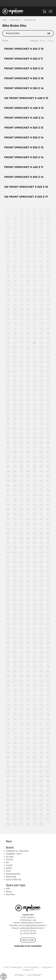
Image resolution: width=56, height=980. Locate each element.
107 (21, 281)
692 (48, 676)
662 (35, 657)
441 (8, 510)
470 (15, 529)
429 (21, 500)
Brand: (10, 848)
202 (48, 343)
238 (8, 371)
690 (35, 676)
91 (8, 271)
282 (21, 400)
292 (41, 405)
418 (41, 491)
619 (28, 629)
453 (41, 514)
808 (28, 757)
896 (8, 819)
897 (15, 819)
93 (21, 271)
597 (21, 614)
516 (41, 557)
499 (21, 548)
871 (28, 800)
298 (35, 410)
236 (41, 367)
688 (21, 676)
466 (35, 524)
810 (41, 757)
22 (15, 224)
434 (8, 505)
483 (8, 538)
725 (35, 700)
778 (15, 738)
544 (41, 576)
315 (8, 424)
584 (28, 605)
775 (41, 734)
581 (8, 605)
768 (41, 729)
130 (35, 295)
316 (15, 424)
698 (41, 681)
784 (8, 743)
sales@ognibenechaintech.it (32, 923)
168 (8, 324)
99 (15, 276)
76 (48, 257)
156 (21, 314)
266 (8, 391)
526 (15, 567)
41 (48, 233)
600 (41, 614)
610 (15, 624)
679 (8, 672)
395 (28, 476)
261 (21, 386)
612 (28, 624)
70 (8, 257)
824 (41, 767)
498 (15, 548)
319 (35, 424)
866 (41, 796)
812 (8, 762)
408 (21, 486)
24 (28, 224)
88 (35, 267)
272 (48, 391)
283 (28, 400)
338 (21, 438)
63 (8, 252)
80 (28, 262)
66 (28, 252)
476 (8, 533)
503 (48, 548)
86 (21, 267)
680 (15, 672)
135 (21, 300)
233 (21, 367)
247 (21, 376)
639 (21, 643)
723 (21, 700)
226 (21, 362)
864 (28, 796)
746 (35, 715)
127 (15, 295)
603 (15, 619)
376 (41, 462)
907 (35, 824)
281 (15, 400)
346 (28, 443)
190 (15, 338)
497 (8, 548)
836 (28, 776)
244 (48, 371)
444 (28, 510)
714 (8, 695)
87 (28, 267)
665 (8, 662)
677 (41, 667)
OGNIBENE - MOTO (14, 854)
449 (15, 514)
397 (41, 476)
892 (28, 815)
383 (41, 467)
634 (35, 638)
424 (35, 495)
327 (41, 429)
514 (28, 557)
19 (41, 219)
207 (35, 348)
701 (15, 686)
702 (21, 686)
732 (35, 705)
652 (15, 653)
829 (28, 772)
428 (15, 500)
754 (41, 719)
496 (48, 543)
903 (8, 824)
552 (48, 581)
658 (8, 657)
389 (35, 472)
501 (35, 548)
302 (15, 414)
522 (35, 562)
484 (15, 538)
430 (28, 500)
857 (28, 791)
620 (35, 629)
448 (8, 514)
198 (21, 343)
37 (21, 233)
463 (15, 524)
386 (15, 472)
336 (8, 438)
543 (35, 576)
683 (35, 672)
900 (35, 819)
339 (28, 438)
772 (21, 734)
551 (41, 581)
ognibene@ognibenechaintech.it (32, 928)
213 (28, 352)
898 (21, 819)
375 (35, 462)
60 (35, 248)
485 (21, 538)
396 (35, 476)
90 (48, 267)
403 (35, 481)
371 (8, 462)
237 (48, 367)
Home (5, 20)
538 (48, 572)
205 (21, 348)
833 (8, 776)
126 (8, 295)
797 (48, 748)
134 (15, 300)
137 (35, 300)
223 (48, 357)
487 (35, 538)
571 (35, 595)
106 (15, 281)
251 (48, 376)
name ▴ (51, 41)
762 (48, 724)
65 (21, 252)
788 (35, 743)
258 (48, 381)
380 (21, 467)
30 (21, 229)
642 (41, 643)
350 (8, 448)
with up (20, 975)
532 (8, 572)
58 (21, 248)
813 (15, 762)
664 (48, 657)
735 (8, 710)
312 (35, 419)
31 (28, 229)
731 (28, 705)
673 (15, 667)
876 (15, 805)
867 (48, 796)
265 (48, 386)
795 (35, 748)
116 (35, 286)
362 (41, 452)
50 (15, 243)
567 (8, 595)
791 (8, 748)
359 (21, 452)
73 (28, 257)
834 (15, 776)
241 (28, 371)
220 (28, 357)
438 (35, 505)
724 (28, 700)
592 (35, 610)
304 (28, 414)
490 (8, 543)
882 (8, 810)
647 (28, 648)
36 (15, 233)
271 (41, 391)
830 (35, 772)
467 (41, 524)
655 (35, 653)
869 (15, 800)
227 (28, 362)
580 (48, 600)
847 (8, 786)
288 (15, 405)
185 (28, 333)
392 (8, 476)
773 (28, 734)
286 (48, 400)
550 (35, 581)
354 (35, 448)
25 (35, 224)
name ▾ (42, 41)
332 (28, 433)
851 (35, 786)
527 (21, 567)
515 (35, 557)
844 (35, 781)
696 (28, 681)
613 (35, 624)
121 (21, 290)
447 (48, 510)
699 (48, 681)
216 (48, 352)
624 (15, 634)
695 (21, 681)
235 (35, 367)
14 (8, 219)
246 (15, 376)
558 (41, 586)
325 (28, 429)
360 (28, 452)
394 (21, 476)
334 (41, 433)
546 (8, 581)
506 (21, 553)
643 (48, 643)
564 (35, 591)
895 (48, 815)
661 (28, 657)
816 (35, 762)
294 (8, 410)
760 (35, 724)
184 (21, 333)
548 (21, 581)
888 (48, 810)
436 (21, 505)
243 (41, 371)
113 (15, 286)
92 (15, 271)
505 (15, 553)
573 (48, 595)
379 (15, 467)
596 (15, 614)
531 (48, 567)
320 (41, 424)
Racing (9, 892)
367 (28, 457)
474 (41, 529)
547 (15, 581)
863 (21, 796)
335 (48, 433)
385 (8, 472)
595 (8, 614)
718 (35, 695)
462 (8, 524)
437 (28, 505)
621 (41, 629)
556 (28, 586)
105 (8, 281)
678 (48, 667)
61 (41, 248)
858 (35, 791)
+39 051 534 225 (29, 931)
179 (35, 329)
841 (15, 781)
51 (21, 243)
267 (15, 391)
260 (15, 386)
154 (8, 314)
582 (15, 605)
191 (21, 338)
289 (21, 405)
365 (15, 457)
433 (48, 500)
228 (35, 362)
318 (28, 424)
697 (35, 681)
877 (21, 805)
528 (28, 567)
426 (48, 495)
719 (41, 695)
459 (35, 519)
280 (8, 400)
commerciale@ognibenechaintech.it (32, 925)
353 (28, 448)
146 (48, 305)
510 (48, 553)
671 (48, 662)
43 (15, 238)
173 (41, 324)
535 (28, 572)
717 (28, 695)
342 (48, 438)
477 (15, 533)
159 (41, 314)
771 (15, 734)
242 (35, 371)
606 (35, 619)
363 (48, 452)
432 (41, 500)
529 (35, 567)
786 (21, 743)
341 (41, 438)
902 (48, 819)
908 (41, 824)
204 (15, 348)
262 (28, 386)
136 (28, 300)
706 (48, 686)
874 (48, 800)
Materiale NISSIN (13, 874)
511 (8, 557)
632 (21, 638)
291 (35, 405)
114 (21, 286)
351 (15, 448)
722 (15, 700)
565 (41, 591)
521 (28, 562)
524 (48, 562)
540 (15, 576)
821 (21, 767)
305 (35, 414)
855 (15, 791)
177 (21, 329)
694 (15, 681)
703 (28, 686)
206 (28, 348)
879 (35, 805)
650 (48, 648)
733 (41, 705)
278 (41, 395)
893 (35, 815)
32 (35, 229)
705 (41, 686)
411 (41, 486)
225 (15, 362)
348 (41, 443)
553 (8, 586)
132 (48, 295)
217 (8, 357)
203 (8, 348)
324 (21, 429)
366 (21, 457)
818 (48, 762)
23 (21, 224)
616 (8, 629)
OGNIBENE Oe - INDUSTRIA (17, 851)
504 (8, 553)
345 (21, 443)
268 (21, 391)
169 (15, 324)
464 (21, 524)
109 (35, 281)
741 (48, 710)
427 (8, 500)
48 (48, 238)
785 (15, 743)
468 (48, 524)
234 (28, 367)
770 (8, 734)
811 (48, 757)
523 (41, 562)
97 (48, 271)
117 (41, 286)
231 (8, 367)
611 (21, 624)
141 (15, 305)
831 (41, 772)
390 (41, 472)
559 (48, 586)
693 (8, 681)
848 (15, 786)
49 (8, 243)
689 (28, 676)
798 (8, 753)
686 (8, 676)
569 (21, 595)
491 (15, 543)
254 (21, 381)
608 (48, 619)
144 (35, 305)
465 (28, 524)
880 (41, 805)
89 (41, 267)
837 (35, 776)
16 (21, 219)
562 (21, 591)
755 (48, 719)
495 (41, 543)
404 (41, 481)
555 (21, 586)
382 (35, 467)
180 (41, 329)
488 (41, 538)
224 (8, 362)
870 (21, 800)
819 (8, 767)
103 (41, 276)
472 (28, 529)
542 (28, 576)
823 (35, 767)
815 (28, 762)
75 (41, 257)
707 (8, 691)
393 (15, 476)
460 (41, 519)
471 (21, 529)
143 (28, 305)
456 (15, 519)
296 (21, 410)
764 (15, 729)
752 (28, 719)
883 (15, 810)
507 (28, 553)
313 (41, 419)
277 (35, 395)
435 (15, 505)
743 (15, 715)
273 (8, 395)
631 (15, 638)
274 (15, 395)
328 (48, 429)
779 (21, 738)
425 (41, 495)
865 (35, 796)
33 (41, 229)
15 (15, 219)
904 (15, 824)
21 (8, 224)
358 (15, 452)
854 (8, 791)
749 (8, 719)
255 (28, 381)
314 (48, 419)
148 (15, 310)
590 (21, 610)
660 (21, 657)
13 (48, 214)
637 (8, 643)
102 (35, 276)
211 (15, 352)
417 (35, 491)
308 (8, 419)
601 (48, 614)
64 (15, 252)
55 (48, 243)
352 (21, 448)
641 (35, 643)
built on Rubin (35, 975)
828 (21, 772)
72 (21, 257)
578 (35, 600)
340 (35, 438)
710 (28, 691)
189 (8, 338)
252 (8, 381)
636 (48, 638)
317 (21, 424)
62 (48, 248)
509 (41, 553)
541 (21, 576)
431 (35, 500)
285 (41, 400)
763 (8, 729)
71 (15, 257)
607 (41, 619)
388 (28, 472)
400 (15, 481)
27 (48, 224)
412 (48, 486)
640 (28, 643)
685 (48, 672)
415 (21, 491)
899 (28, 819)
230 (48, 362)
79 (21, 262)
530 (41, 567)
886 (35, 810)
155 (15, 314)
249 (35, 376)
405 (48, 481)
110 (41, 281)
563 (28, 591)
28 (8, 229)
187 (41, 333)
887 (41, 810)
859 (41, 791)
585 (35, 605)
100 (21, 276)
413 (8, 491)
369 (41, 457)
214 (35, 352)
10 (28, 214)
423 (28, 495)
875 (8, 805)
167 (48, 319)
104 (48, 276)
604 (21, 619)
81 (35, 262)
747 (41, 715)
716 (21, 695)
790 (48, 743)
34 (48, 229)
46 (35, 238)
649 (41, 648)
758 (21, 724)
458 (28, 519)
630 (8, 638)
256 (35, 381)
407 (15, 486)
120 (15, 290)
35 (8, 233)
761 (41, 724)
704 (35, 686)
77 (8, 262)
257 (41, 381)
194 (41, 338)
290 (28, 405)
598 (28, 614)
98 (8, 276)
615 (48, 624)
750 (15, 719)
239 (15, 371)
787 (28, 743)
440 (48, 505)
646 (21, 648)
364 (8, 457)
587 (48, 605)
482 (48, 533)
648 (35, 648)
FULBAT (9, 865)
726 (41, 700)
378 (8, 467)
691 (41, 676)
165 (35, 319)
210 (8, 352)
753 (35, 719)
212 (21, 352)
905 (21, 824)
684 (41, 672)
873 (41, 800)
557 (35, 586)
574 (8, 600)
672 (8, 667)
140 (8, 305)
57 (15, 248)
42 (8, 238)
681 (21, 672)
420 (8, 495)
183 (15, 333)
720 (48, 695)
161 (8, 319)
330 (15, 433)
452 (35, 514)
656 (41, 653)
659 (15, 657)
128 (21, 295)
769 (48, 729)
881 (48, 805)
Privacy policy (47, 967)
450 (21, 514)
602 (8, 619)
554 (15, 586)
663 (41, 657)
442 (15, 510)
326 (35, 429)
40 (41, 233)
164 (28, 319)
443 (21, 510)
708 (15, 691)
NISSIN (9, 868)
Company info (28, 970)
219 (21, 357)
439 (41, 505)
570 (28, 595)
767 (35, 729)
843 (28, 781)
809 (35, 757)
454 (48, 514)
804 (48, 753)
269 (28, 391)
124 (41, 290)
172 (35, 324)
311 (28, 419)
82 (41, 262)
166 (41, 319)
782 (41, 738)
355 (41, 448)
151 (35, 310)
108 (28, 281)
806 (15, 757)
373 (21, 462)
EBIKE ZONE (11, 877)
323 (15, 429)
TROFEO (9, 860)
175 (8, 329)
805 (8, 757)
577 (28, 600)
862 (15, 796)
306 (41, 414)
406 (8, 486)
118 (48, 286)
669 (35, 662)
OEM (8, 889)
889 (8, 815)
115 (28, 286)
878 (28, 805)
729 (15, 705)
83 (48, 262)
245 (8, 376)
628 (41, 634)
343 (8, 443)
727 (48, 700)
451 (28, 514)
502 (41, 548)
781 (35, 738)
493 (28, 543)
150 (28, 310)
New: (9, 841)
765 (21, 729)
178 (28, 329)
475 (48, 529)
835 (21, 776)
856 (21, 791)
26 (41, 224)
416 (28, 491)
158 (35, 314)
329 (8, 433)
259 (8, 386)
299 (41, 410)
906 (28, 824)
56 (8, 248)
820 (15, 767)
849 (21, 786)
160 (48, 314)
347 (35, 443)
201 (41, 343)
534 (21, 572)
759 (28, 724)
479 (28, 533)
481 (41, 533)
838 (41, 776)
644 (8, 648)
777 (8, 738)
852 (41, 786)
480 (35, 533)
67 (35, 252)
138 (41, 300)
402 (28, 481)
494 (35, 543)
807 (21, 757)
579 (41, 600)
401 (21, 481)
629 (48, 634)
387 (21, 472)
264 (41, 386)
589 (15, 610)
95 (35, 271)
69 (48, 252)
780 (28, 738)
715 (15, 695)
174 (48, 324)
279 (48, 395)
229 (41, 362)
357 (8, 452)
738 (28, 710)
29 (15, 229)
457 (21, 519)
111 (48, 281)
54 (41, 243)
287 (8, 405)
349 (48, 443)
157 (28, 314)
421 (15, 495)
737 (21, 710)
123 (35, 290)
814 (21, 762)
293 (48, 405)
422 (21, 495)
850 (28, 786)
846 (48, 781)
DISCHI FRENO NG (14, 880)
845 (41, 781)
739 (35, 710)
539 (8, 576)
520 (21, 562)
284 (35, 400)
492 (21, 543)
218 (15, 357)
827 (15, 772)
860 (48, 791)
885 (28, 810)
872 (35, 800)
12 (41, 214)
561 (15, 591)
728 (8, 705)
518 (8, 562)
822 (28, 767)
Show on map (28, 940)
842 (21, 781)
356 (48, 448)
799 (15, 753)
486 (28, 538)
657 (48, 653)
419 (48, 491)
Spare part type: (16, 885)
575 (15, 600)
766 (28, 729)
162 (15, 319)
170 (21, 324)
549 (28, 581)
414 (15, 491)
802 (35, 753)
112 (8, 286)
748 (48, 715)
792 (15, 748)
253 (15, 381)
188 (48, 333)
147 (8, 310)
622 (48, 629)
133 (8, 300)
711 (35, 691)
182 (8, 333)
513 (21, 557)
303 (21, 414)
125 (48, 290)
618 (21, 629)
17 (28, 219)
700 (8, 686)
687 (15, 676)
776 (48, 734)
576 (21, 600)
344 (15, 443)
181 (48, 329)
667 (21, 662)
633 (28, 638)
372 (15, 462)
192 (28, 338)
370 (48, 457)
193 (35, 338)
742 (8, 715)
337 (15, 438)
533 (15, 572)
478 (21, 533)
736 (15, 710)
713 (48, 691)
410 (35, 486)
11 (35, 214)
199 (28, 343)
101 (28, 276)
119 (8, 290)
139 (48, 300)
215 (41, 352)
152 (41, 310)
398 (48, 476)
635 (41, 638)
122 (28, 290)
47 (41, 238)
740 (41, 710)
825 (48, 767)
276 (28, 395)
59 (28, 248)
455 (8, 519)
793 (21, 748)
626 (28, 634)
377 (48, 462)
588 (8, 610)
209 (48, 348)
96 (41, 271)
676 (35, 667)
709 (21, 691)
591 (28, 610)
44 (21, 238)
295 (15, 410)
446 (41, 510)
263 (35, 386)
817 (41, 762)
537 (41, 572)
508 (35, 553)
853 (48, 786)
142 (21, 305)
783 (48, 738)
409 (28, 486)
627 (35, 634)
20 (48, 219)
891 (21, 815)
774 (35, 734)
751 (21, 719)
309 (15, 419)
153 (48, 310)
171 (28, 324)
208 (41, 348)
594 (48, 610)
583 (21, 605)
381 (28, 467)
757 (15, 724)
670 (41, 662)
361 (35, 452)
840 (8, 781)
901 (41, 819)
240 (21, 371)
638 (15, 643)
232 (15, 367)
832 (48, 772)
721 (8, 700)
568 (15, 595)
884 (21, 810)
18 (35, 219)
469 (8, 529)
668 (28, 662)
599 (35, 614)
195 (48, 338)
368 (35, 457)
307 (48, 414)
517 (48, 557)
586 (41, 605)
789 (41, 743)
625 (21, 634)
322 (8, 429)
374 (28, 462)
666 (15, 662)
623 (8, 634)
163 (21, 319)
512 (15, 557)
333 (35, 433)
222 (41, 357)
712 (41, 691)
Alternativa (10, 894)
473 (35, 529)
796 (41, 748)
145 (41, 305)
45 (28, 238)
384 (48, 467)
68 (41, 252)
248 (28, 376)
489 (48, 538)
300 (48, 410)
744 (21, 715)
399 (8, 481)
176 (15, 329)
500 (28, 548)
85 (15, 267)
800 (21, 753)
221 (35, 357)
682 (28, 672)
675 (28, 667)
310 (21, 419)
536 (35, 572)
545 (48, 576)
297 (28, 410)
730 (21, 705)
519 (15, 562)
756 (8, 724)
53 (35, 243)
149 (21, 310)
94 (28, 271)
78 (15, 262)
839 (48, 776)
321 (48, 424)
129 (28, 295)
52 (28, 243)
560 (8, 591)
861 (8, 796)
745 (28, 715)
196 (8, 343)
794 (28, 748)
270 (35, 391)
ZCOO (8, 871)
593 (41, 610)
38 (28, 233)
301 (8, 414)
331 (21, 433)
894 (41, 815)
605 (28, 619)
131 (41, 295)
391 (48, 472)
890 (15, 815)
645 (15, 648)
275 (21, 395)
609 (8, 624)
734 (48, 705)
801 (28, 753)
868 (8, 800)
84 (8, 267)
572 (41, 595)
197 (15, 343)
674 (21, 667)
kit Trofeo (10, 857)
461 (48, 519)
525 (8, 567)
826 (8, 772)
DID (7, 863)
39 (35, 233)
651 (8, 653)
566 (48, 591)
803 (41, 753)
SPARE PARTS (15, 20)
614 (41, 624)
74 (35, 257)
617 (15, 629)
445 (35, 510)
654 (28, 653)
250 (41, 376)
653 (21, 653)
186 (35, 333)
